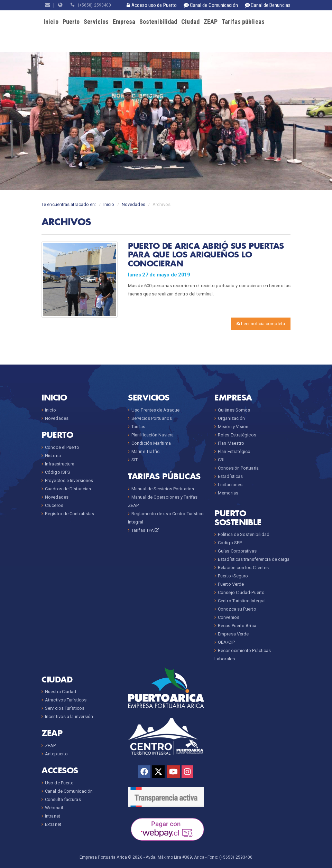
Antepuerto (56, 754)
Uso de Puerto (59, 783)
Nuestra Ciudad (61, 692)
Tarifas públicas (243, 22)
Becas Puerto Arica (237, 626)
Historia (53, 456)
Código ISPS (58, 472)
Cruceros (54, 505)
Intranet (53, 816)
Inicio (51, 22)
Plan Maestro (231, 443)
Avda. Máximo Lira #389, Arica (175, 857)
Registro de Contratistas (70, 514)
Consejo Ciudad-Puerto (241, 592)
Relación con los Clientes (243, 568)
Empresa (124, 22)
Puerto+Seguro (233, 576)
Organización (231, 418)
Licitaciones (230, 485)
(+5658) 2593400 (91, 5)
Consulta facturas (63, 799)
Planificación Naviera (153, 435)
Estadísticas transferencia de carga (254, 559)
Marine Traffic (145, 451)
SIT (135, 460)
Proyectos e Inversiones (69, 480)
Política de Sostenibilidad (244, 534)
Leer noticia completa (261, 324)
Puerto (71, 22)
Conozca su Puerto (237, 609)
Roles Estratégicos (237, 435)
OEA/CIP (226, 642)
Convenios (229, 617)
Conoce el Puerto (62, 447)
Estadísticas (230, 476)
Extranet (53, 824)
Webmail (54, 808)
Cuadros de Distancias (68, 489)
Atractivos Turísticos (66, 700)
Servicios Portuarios (152, 418)
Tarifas (138, 427)
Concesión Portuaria (238, 468)
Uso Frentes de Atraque (155, 410)
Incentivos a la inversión (69, 716)
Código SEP (230, 543)
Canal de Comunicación (69, 791)
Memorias (228, 493)
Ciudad (190, 22)
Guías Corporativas (237, 551)
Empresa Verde (233, 634)
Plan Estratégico (234, 451)
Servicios (96, 22)
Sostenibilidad (158, 22)
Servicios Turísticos (65, 708)
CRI (221, 460)
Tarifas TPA (146, 530)
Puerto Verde (231, 584)
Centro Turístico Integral (242, 601)
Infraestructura (60, 464)
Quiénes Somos (234, 410)
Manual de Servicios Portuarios (163, 489)
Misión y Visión (233, 427)
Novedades (133, 204)
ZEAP (211, 22)
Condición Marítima (151, 443)
